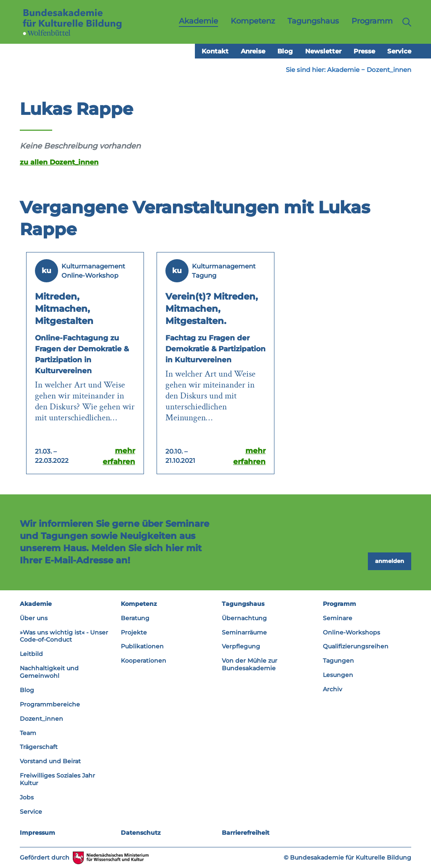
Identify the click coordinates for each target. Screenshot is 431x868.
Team (28, 733)
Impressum (37, 833)
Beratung (135, 618)
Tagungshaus (243, 604)
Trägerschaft (39, 747)
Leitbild (31, 654)
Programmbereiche (50, 704)
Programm (339, 604)
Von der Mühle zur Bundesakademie (250, 664)
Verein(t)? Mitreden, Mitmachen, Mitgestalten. (212, 309)
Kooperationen (144, 661)
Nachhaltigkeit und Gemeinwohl (49, 672)
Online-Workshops (351, 632)
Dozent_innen (389, 70)
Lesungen (338, 675)
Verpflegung (241, 646)
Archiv (333, 689)
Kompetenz (139, 604)
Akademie (343, 70)
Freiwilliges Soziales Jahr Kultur (57, 779)
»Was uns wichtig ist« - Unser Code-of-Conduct (64, 636)
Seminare (338, 618)
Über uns (34, 618)
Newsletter (323, 51)
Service (399, 51)
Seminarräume (244, 632)
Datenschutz (141, 833)
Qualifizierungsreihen (356, 646)
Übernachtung (244, 618)
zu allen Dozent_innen (59, 162)
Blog (285, 51)
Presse (364, 51)
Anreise (253, 51)
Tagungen (338, 661)
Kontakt (215, 51)
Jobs (27, 797)
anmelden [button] (390, 561)
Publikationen (142, 646)
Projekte (134, 632)
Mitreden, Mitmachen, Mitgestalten (64, 309)
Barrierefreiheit (246, 833)
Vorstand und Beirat (50, 761)
